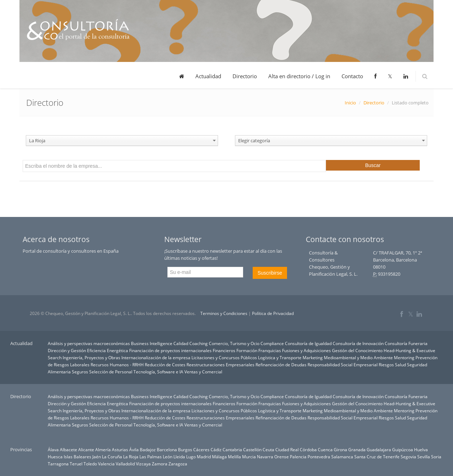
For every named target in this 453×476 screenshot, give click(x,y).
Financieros (224, 350)
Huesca (55, 457)
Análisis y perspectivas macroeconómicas (89, 343)
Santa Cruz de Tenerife (377, 457)
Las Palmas (151, 457)
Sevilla (424, 457)
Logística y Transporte (280, 357)
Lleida (179, 457)
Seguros (80, 372)
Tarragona (58, 464)
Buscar (373, 165)
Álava (53, 449)
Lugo (191, 457)
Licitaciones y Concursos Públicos (224, 357)
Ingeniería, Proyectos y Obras (91, 357)
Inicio (350, 103)
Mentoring (404, 357)
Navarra (265, 457)
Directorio (245, 76)
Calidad (181, 343)
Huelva (421, 449)
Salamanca (342, 457)
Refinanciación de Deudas (281, 365)
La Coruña (112, 457)
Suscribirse (270, 273)
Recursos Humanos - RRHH (117, 365)
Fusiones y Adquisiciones (306, 350)
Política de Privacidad (273, 313)
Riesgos (386, 365)
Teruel (76, 464)
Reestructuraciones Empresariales (220, 365)
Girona (340, 449)
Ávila (134, 449)
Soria (436, 457)
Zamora (160, 464)
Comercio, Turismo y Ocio (234, 343)
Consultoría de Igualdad (308, 343)
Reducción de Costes (165, 365)
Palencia (298, 457)
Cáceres (201, 449)
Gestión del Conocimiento (357, 350)
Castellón (252, 449)
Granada (357, 449)
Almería (103, 449)
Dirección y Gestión (67, 350)
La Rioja (131, 457)
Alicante (86, 449)
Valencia (106, 464)
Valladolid (125, 464)
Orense (282, 457)
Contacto (352, 76)
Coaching (199, 343)
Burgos (185, 449)
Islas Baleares (78, 457)
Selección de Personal (111, 372)
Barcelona (167, 449)
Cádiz (216, 449)
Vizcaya (143, 464)
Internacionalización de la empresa (156, 357)
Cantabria (232, 449)
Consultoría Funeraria (406, 343)
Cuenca (325, 449)
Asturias (120, 449)
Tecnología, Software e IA (158, 372)
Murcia (249, 457)
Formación (247, 350)
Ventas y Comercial (203, 372)
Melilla (234, 457)
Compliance (272, 343)
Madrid (204, 457)
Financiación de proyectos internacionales (170, 350)
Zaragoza (178, 464)
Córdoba (308, 449)
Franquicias (270, 350)
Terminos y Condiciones (224, 313)
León (168, 457)
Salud (400, 365)
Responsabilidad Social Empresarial (343, 365)
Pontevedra (319, 457)
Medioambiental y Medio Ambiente (358, 357)
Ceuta (268, 449)
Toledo (90, 464)
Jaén (97, 457)
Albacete (68, 449)
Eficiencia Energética (108, 350)
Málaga (219, 457)
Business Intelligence (152, 343)
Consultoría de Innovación (358, 343)
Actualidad (208, 76)
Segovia (408, 457)
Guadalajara (379, 449)
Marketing (313, 357)
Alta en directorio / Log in (299, 76)
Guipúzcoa (403, 449)
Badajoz (148, 449)
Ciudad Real (287, 449)
